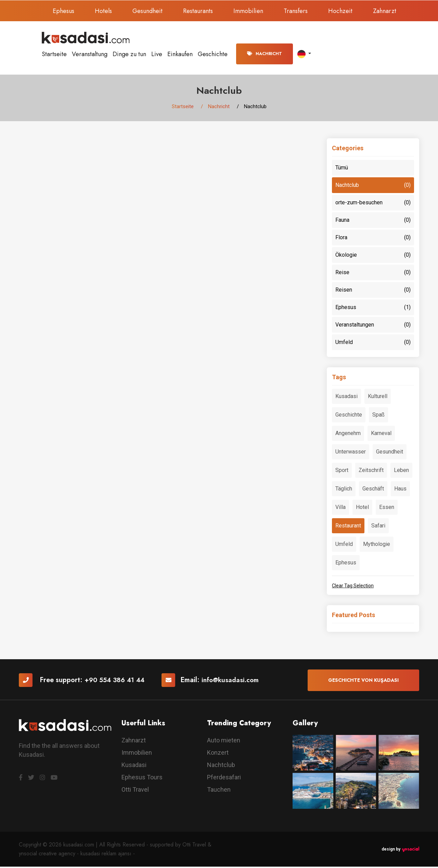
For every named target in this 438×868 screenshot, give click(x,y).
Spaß (378, 416)
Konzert (218, 754)
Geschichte (213, 54)
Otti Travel (135, 791)
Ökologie (373, 256)
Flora (373, 239)
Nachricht (265, 54)
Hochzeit (340, 11)
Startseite (54, 54)
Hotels (103, 11)
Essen (387, 508)
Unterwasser (351, 453)
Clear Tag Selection (353, 587)
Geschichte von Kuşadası (363, 681)
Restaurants (198, 11)
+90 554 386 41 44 (117, 682)
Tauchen (219, 791)
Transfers (296, 11)
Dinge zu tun (129, 54)
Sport (342, 471)
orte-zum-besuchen (373, 204)
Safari (378, 527)
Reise (373, 274)
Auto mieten (224, 742)
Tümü (342, 169)
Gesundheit (147, 11)
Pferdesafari (224, 778)
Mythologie (377, 545)
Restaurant (348, 527)
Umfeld (373, 344)
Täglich (344, 490)
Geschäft (373, 490)
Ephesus (63, 11)
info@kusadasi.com (236, 682)
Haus (400, 490)
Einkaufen (180, 54)
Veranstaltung (90, 54)
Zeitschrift (371, 471)
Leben (401, 471)
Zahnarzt (385, 11)
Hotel (362, 508)
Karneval (381, 435)
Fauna (373, 221)
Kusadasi (346, 398)
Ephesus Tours (142, 778)
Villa (340, 508)
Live (157, 54)
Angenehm (348, 435)
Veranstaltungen (373, 326)
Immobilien (248, 11)
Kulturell (378, 398)
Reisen (373, 291)
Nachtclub (373, 187)
